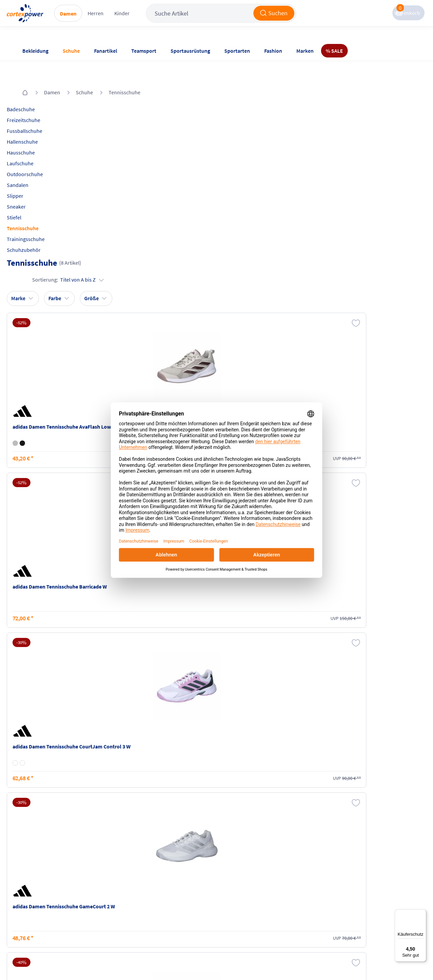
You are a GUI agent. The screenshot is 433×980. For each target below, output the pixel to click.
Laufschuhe (35, 145)
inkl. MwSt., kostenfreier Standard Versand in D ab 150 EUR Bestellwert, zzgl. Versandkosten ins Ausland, (124, 790)
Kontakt (31, 883)
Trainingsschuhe (41, 221)
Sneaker (31, 188)
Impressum (167, 870)
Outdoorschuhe (40, 156)
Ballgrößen (100, 908)
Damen (97, 21)
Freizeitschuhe (38, 102)
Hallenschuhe (37, 123)
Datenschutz (168, 895)
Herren (125, 20)
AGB (159, 883)
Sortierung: (375, 114)
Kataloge (98, 895)
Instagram (297, 870)
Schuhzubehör (39, 232)
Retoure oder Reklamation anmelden (246, 874)
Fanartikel (106, 51)
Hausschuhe (36, 134)
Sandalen (32, 167)
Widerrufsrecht (237, 890)
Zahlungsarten (104, 883)
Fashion (273, 51)
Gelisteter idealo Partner (271, 960)
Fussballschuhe (39, 113)
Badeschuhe (36, 91)
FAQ (26, 870)
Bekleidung (35, 51)
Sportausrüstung (190, 51)
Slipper (30, 177)
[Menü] (422, 913)
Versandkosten (105, 870)
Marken (305, 51)
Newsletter (34, 895)
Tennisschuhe (124, 74)
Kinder (151, 20)
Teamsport (144, 51)
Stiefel (29, 199)
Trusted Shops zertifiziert (183, 960)
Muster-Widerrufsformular (241, 907)
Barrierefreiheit (172, 908)
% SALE (334, 51)
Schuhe (71, 51)
